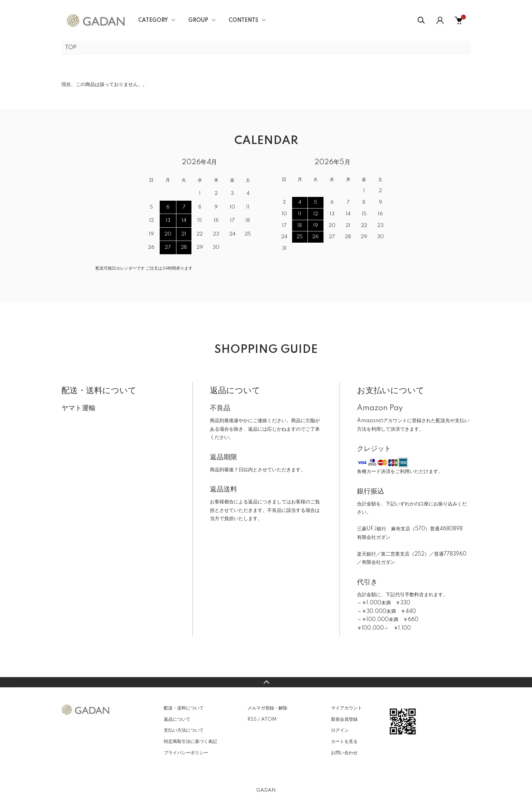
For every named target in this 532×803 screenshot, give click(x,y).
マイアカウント (347, 708)
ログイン (340, 730)
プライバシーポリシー (186, 753)
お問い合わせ (344, 753)
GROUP (198, 20)
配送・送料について (184, 708)
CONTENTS (243, 20)
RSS (252, 719)
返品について (177, 719)
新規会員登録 (344, 719)
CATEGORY (153, 20)
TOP (71, 48)
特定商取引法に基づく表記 (190, 742)
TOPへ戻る (266, 682)
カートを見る (344, 742)
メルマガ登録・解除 (267, 708)
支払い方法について (184, 730)
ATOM (269, 719)
